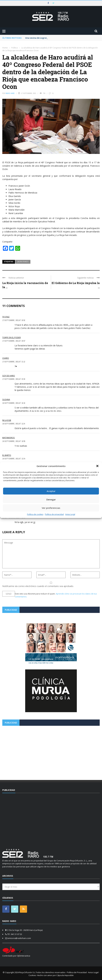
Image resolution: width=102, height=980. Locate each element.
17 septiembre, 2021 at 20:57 (14, 341)
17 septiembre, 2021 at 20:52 (14, 320)
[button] (97, 466)
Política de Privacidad (77, 972)
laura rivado (23, 262)
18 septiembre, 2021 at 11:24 (14, 424)
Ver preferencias (51, 508)
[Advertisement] (51, 752)
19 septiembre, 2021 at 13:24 (14, 459)
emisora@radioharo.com (19, 938)
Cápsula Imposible (65, 975)
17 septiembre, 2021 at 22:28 (14, 379)
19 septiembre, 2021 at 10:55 (14, 441)
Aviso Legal (70, 514)
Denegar (51, 499)
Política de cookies (35, 514)
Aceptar (51, 491)
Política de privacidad (54, 514)
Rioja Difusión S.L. (27, 972)
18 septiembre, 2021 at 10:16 (14, 403)
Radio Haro (10, 93)
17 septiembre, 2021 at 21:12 (14, 362)
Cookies (32, 975)
